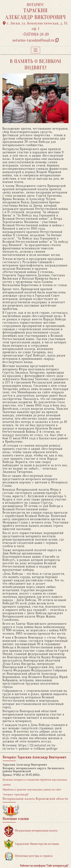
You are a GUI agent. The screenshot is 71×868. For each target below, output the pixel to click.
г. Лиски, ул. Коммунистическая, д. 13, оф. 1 (35, 26)
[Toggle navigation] (35, 50)
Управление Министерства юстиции (32, 844)
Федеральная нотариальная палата (31, 831)
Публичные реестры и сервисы (28, 856)
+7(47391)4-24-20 (35, 34)
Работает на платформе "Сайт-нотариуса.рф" (44, 866)
